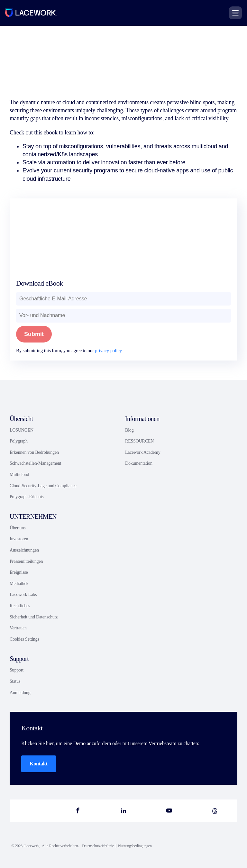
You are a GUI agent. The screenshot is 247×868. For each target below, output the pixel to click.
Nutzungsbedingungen (135, 846)
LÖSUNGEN (22, 430)
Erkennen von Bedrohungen (34, 452)
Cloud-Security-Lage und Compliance (43, 486)
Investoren (19, 539)
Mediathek (19, 584)
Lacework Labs (23, 594)
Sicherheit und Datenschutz (34, 617)
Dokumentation (139, 463)
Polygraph (19, 441)
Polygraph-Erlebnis (27, 497)
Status (15, 681)
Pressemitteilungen (26, 561)
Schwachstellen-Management (35, 463)
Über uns (18, 528)
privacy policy (108, 351)
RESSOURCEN (139, 441)
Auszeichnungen (24, 550)
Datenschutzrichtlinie (98, 846)
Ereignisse (19, 572)
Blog (129, 430)
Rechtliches (20, 606)
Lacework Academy (143, 452)
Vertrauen (18, 628)
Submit (34, 334)
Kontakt (39, 764)
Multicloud (19, 475)
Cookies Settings (24, 639)
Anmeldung (20, 693)
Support (17, 670)
